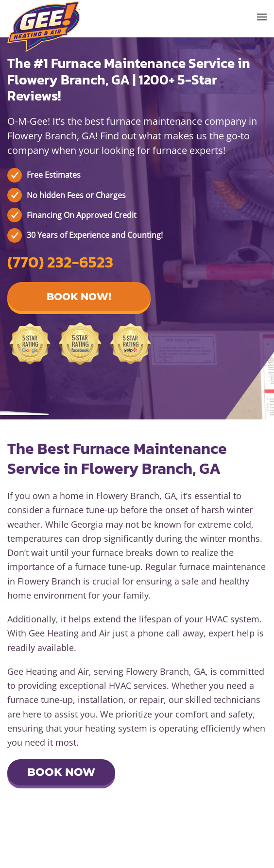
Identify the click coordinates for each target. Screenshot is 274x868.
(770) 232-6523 (60, 262)
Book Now (61, 772)
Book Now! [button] (79, 297)
